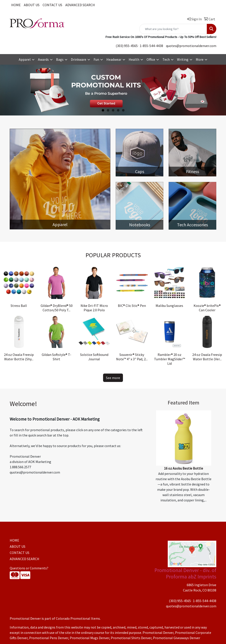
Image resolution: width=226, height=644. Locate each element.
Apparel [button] (25, 59)
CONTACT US (52, 5)
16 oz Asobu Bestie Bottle (184, 468)
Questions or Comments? (29, 568)
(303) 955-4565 (127, 46)
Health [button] (134, 59)
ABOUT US (32, 5)
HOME (16, 5)
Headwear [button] (114, 59)
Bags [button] (60, 59)
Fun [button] (96, 59)
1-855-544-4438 (151, 46)
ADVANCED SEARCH (80, 5)
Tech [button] (166, 59)
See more (113, 378)
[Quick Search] (173, 29)
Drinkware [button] (79, 59)
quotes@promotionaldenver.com (191, 46)
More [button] (200, 59)
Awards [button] (43, 59)
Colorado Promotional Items (78, 618)
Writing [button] (183, 59)
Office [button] (151, 59)
